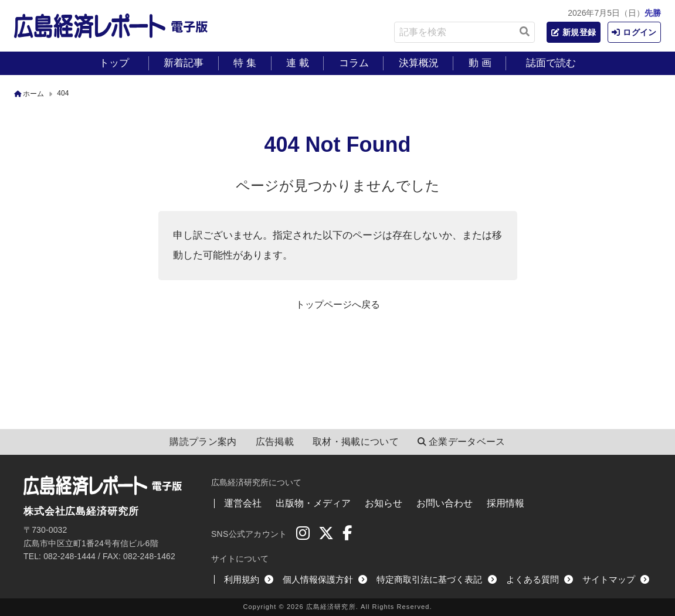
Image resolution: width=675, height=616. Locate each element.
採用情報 (506, 503)
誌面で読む (551, 63)
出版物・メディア (313, 503)
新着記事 (184, 63)
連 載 (298, 63)
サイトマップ (616, 579)
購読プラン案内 (203, 442)
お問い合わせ (445, 503)
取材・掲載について (356, 442)
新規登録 (567, 33)
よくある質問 (540, 579)
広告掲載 (275, 442)
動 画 (480, 63)
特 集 (245, 63)
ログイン (632, 33)
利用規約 (249, 579)
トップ (114, 63)
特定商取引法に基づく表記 (436, 579)
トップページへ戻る (338, 304)
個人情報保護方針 (325, 579)
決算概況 (419, 63)
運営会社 (243, 503)
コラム (354, 63)
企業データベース (462, 442)
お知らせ (384, 503)
